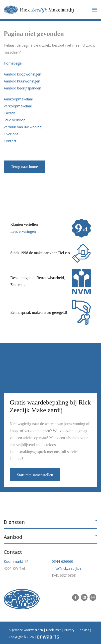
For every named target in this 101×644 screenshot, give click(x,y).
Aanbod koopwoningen (22, 74)
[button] (50, 522)
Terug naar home (24, 167)
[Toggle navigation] (95, 10)
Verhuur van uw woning (23, 127)
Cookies (83, 630)
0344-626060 (62, 561)
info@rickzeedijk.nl (67, 568)
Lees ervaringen (23, 231)
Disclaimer (54, 630)
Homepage (13, 63)
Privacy (69, 630)
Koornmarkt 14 (16, 561)
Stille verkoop (15, 120)
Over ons (11, 134)
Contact (10, 141)
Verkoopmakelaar (18, 106)
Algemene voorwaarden (26, 630)
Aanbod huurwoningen (22, 81)
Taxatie (10, 113)
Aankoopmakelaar (18, 99)
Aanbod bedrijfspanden (22, 88)
